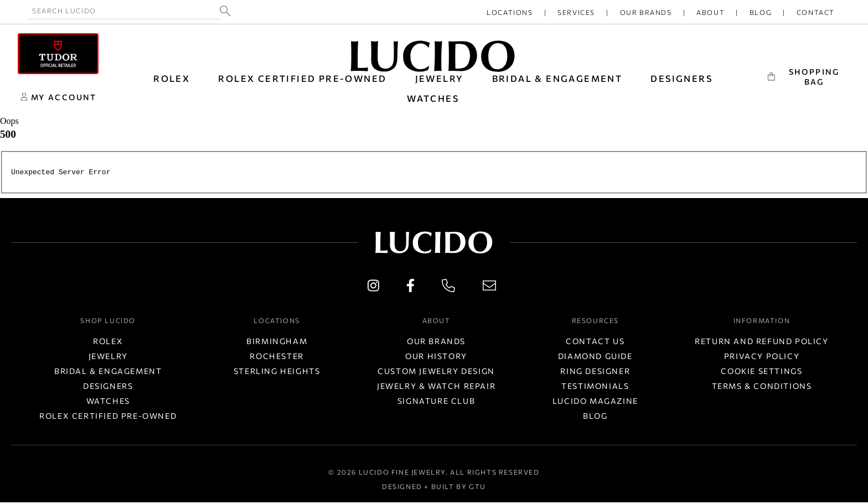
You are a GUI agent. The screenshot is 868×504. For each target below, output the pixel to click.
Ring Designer (595, 373)
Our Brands (646, 12)
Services (576, 12)
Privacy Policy (762, 358)
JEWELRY (440, 78)
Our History (436, 358)
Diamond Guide (595, 358)
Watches (108, 402)
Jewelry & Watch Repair (436, 388)
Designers (108, 388)
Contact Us (595, 343)
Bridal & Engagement (108, 373)
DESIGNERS (681, 78)
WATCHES (433, 98)
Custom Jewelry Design (436, 373)
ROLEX (172, 78)
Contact (816, 12)
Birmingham (277, 343)
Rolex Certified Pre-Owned (302, 78)
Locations (510, 12)
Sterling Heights (277, 373)
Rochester (277, 358)
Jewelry (108, 358)
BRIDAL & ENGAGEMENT (557, 78)
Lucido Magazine (595, 402)
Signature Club (436, 402)
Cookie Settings (761, 373)
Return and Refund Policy (761, 343)
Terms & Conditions (762, 388)
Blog (761, 12)
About (711, 12)
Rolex (108, 343)
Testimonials (595, 388)
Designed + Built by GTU (434, 488)
